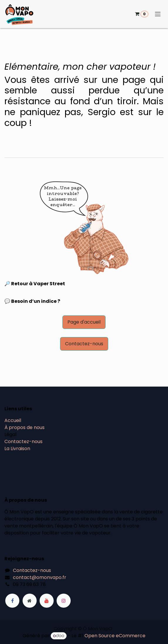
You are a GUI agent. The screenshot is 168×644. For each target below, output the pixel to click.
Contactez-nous (84, 344)
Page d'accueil (84, 322)
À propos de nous (24, 427)
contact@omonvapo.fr (40, 577)
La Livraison (17, 449)
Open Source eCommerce (115, 636)
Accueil (13, 420)
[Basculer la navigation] (158, 14)
